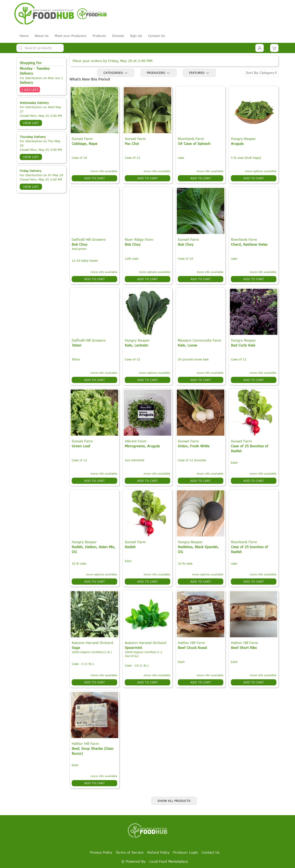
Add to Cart (95, 178)
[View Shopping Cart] (274, 48)
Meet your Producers (71, 36)
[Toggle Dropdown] (260, 48)
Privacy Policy (101, 852)
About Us (42, 36)
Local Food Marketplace (169, 861)
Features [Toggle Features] (199, 73)
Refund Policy (158, 852)
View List (31, 123)
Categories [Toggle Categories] (116, 73)
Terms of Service (130, 852)
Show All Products (174, 801)
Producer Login (186, 852)
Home (24, 36)
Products (99, 36)
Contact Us (157, 36)
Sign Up (136, 36)
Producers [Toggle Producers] (159, 73)
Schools (118, 36)
